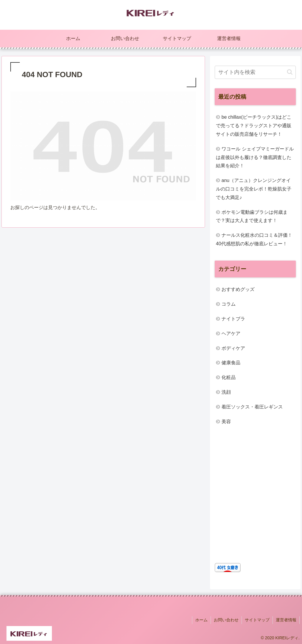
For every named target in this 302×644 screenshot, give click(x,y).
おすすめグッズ (238, 289)
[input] (255, 72)
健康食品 (231, 363)
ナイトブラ (233, 319)
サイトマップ (257, 620)
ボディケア (233, 348)
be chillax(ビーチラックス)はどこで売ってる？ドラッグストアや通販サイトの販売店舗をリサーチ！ (254, 126)
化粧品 (229, 377)
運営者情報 (286, 620)
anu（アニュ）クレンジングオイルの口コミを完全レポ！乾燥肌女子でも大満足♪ (254, 189)
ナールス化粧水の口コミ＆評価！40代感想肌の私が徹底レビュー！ (254, 239)
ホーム (201, 620)
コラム (229, 304)
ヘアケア (231, 333)
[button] (290, 72)
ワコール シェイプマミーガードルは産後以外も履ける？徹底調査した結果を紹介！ (255, 157)
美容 (226, 422)
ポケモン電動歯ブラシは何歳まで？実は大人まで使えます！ (252, 216)
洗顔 (226, 392)
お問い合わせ (226, 620)
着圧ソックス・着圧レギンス (252, 407)
